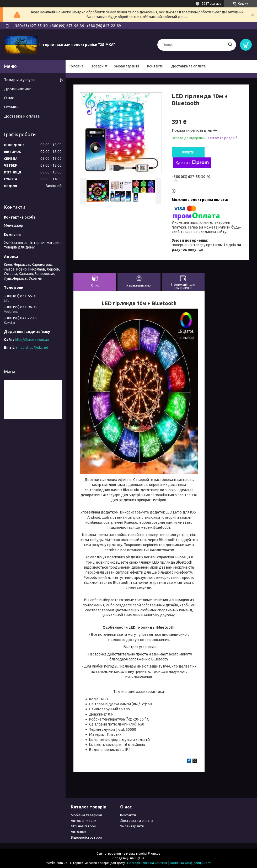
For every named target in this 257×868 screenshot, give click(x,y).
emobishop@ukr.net (32, 347)
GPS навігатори (83, 826)
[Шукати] (230, 45)
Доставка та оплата (188, 66)
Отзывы (12, 107)
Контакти (155, 66)
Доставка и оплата (22, 116)
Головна (76, 66)
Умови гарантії (127, 66)
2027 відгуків (211, 4)
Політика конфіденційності (191, 863)
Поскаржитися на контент (147, 863)
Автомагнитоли (84, 821)
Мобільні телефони (86, 815)
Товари (97, 66)
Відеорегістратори (86, 837)
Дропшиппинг (17, 89)
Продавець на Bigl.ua (128, 858)
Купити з (192, 163)
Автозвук (79, 832)
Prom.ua (154, 853)
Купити (188, 152)
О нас (9, 98)
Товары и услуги (19, 80)
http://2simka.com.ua (32, 340)
